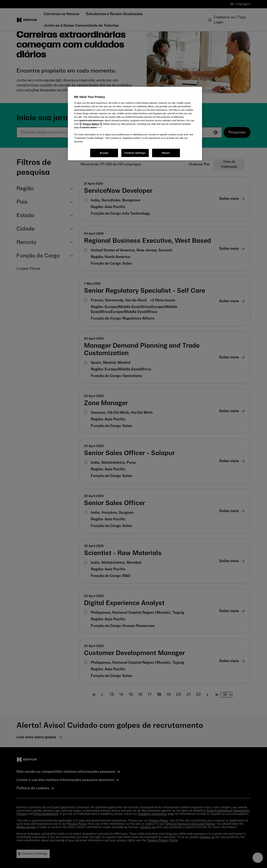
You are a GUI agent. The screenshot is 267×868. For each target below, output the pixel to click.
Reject (166, 153)
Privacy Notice (91, 124)
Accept (104, 153)
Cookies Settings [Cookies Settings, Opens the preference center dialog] (135, 153)
